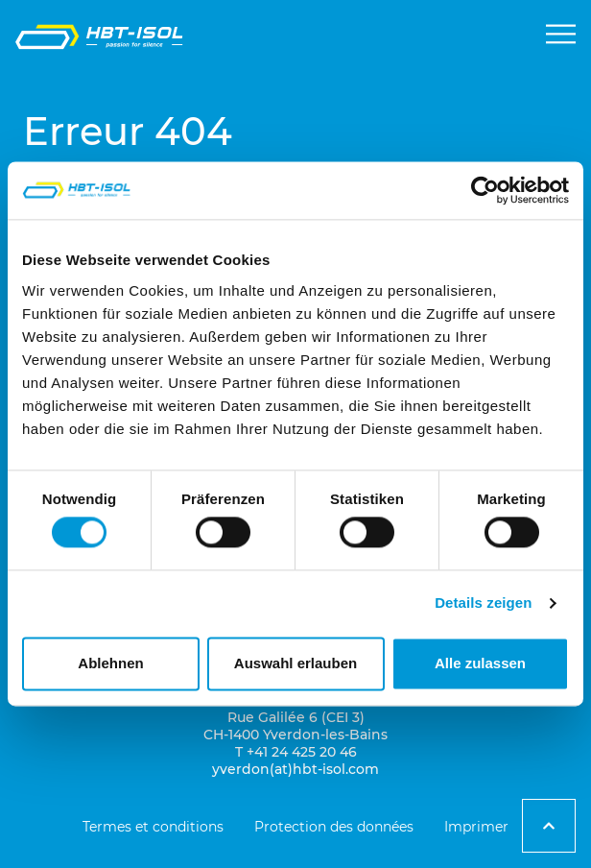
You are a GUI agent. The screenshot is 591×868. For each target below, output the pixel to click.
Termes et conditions (153, 827)
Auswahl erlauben (295, 663)
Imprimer (476, 827)
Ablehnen (110, 663)
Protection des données (334, 827)
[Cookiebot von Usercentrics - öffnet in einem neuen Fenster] (485, 190)
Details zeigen (483, 603)
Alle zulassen (480, 663)
